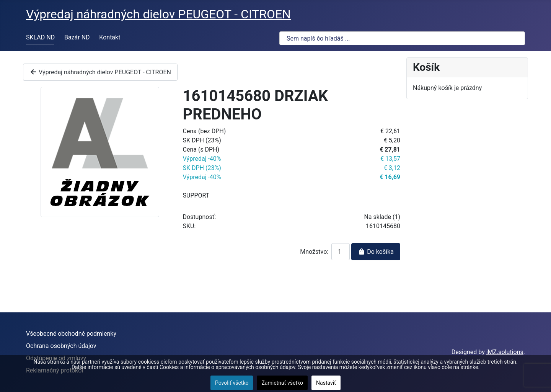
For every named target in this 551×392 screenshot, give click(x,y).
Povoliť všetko (232, 383)
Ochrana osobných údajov (61, 346)
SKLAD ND (40, 37)
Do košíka (376, 252)
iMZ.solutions (505, 352)
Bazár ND (77, 37)
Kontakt (110, 37)
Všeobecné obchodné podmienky (71, 334)
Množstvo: (314, 252)
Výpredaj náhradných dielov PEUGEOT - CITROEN (100, 72)
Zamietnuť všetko (282, 383)
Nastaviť (326, 383)
